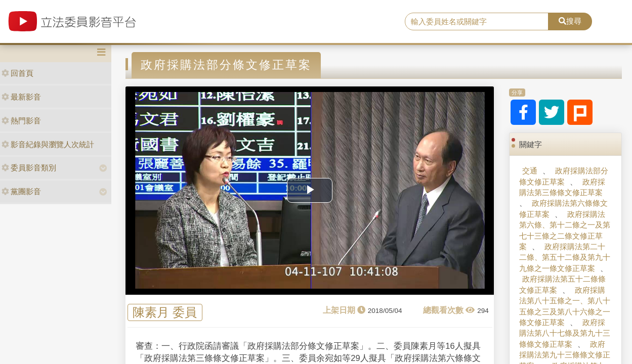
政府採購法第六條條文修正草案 (563, 208)
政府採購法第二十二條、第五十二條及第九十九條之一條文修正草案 (565, 257)
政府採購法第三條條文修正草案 (562, 187)
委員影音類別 (29, 168)
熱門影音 (21, 121)
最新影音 (21, 97)
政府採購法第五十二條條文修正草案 (562, 284)
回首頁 (17, 73)
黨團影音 (21, 191)
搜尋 (570, 21)
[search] (477, 22)
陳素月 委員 (165, 313)
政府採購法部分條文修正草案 (564, 176)
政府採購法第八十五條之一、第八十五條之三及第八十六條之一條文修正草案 (565, 306)
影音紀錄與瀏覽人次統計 (48, 144)
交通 (530, 171)
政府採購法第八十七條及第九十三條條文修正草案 (565, 333)
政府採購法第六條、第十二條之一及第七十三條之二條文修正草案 (565, 230)
